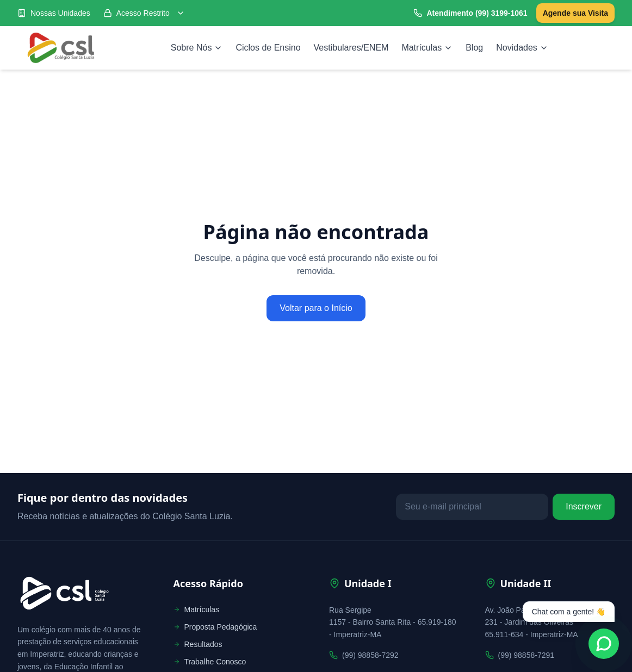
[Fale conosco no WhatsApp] (604, 644)
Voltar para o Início (316, 308)
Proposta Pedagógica (215, 627)
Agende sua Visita (575, 13)
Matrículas (427, 48)
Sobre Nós (197, 48)
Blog (474, 48)
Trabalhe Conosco (210, 662)
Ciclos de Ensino (268, 48)
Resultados (198, 644)
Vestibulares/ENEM (351, 48)
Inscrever (584, 506)
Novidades (522, 48)
